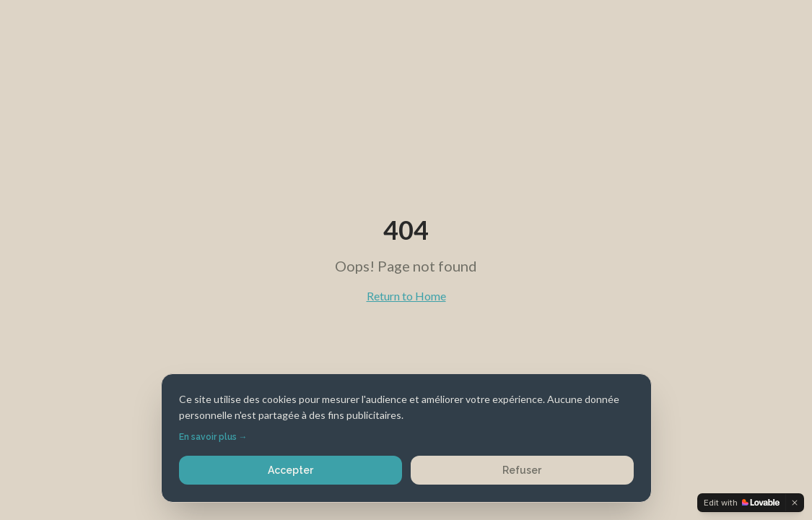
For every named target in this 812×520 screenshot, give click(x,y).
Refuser (522, 470)
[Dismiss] (795, 503)
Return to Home (406, 296)
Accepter (291, 470)
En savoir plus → (213, 437)
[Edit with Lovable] (742, 503)
